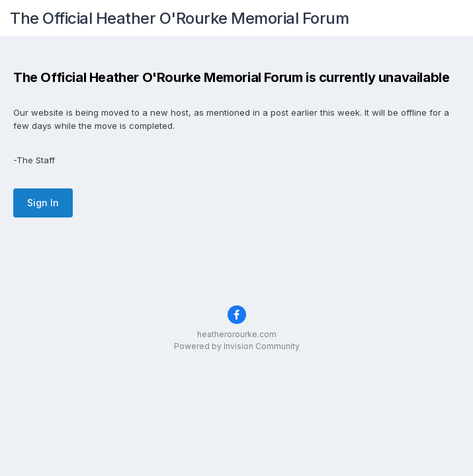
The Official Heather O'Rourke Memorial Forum (179, 18)
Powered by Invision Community (237, 346)
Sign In (43, 203)
